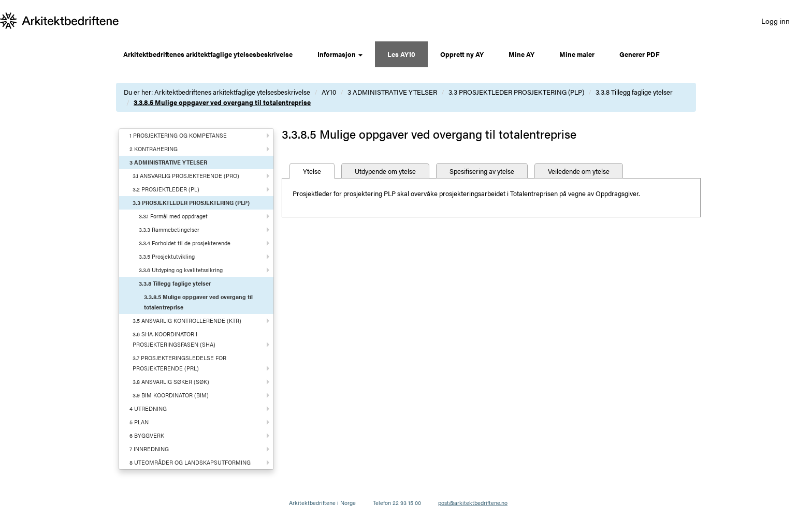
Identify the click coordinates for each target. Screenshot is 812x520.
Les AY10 (401, 54)
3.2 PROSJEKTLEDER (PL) (166, 189)
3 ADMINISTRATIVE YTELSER (392, 92)
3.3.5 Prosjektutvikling (167, 256)
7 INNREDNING (149, 449)
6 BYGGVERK (147, 435)
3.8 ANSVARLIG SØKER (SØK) (171, 382)
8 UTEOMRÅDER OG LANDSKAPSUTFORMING (190, 462)
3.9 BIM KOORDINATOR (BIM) (171, 395)
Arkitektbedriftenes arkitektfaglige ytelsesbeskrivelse (208, 54)
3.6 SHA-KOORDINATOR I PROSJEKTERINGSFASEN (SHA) (174, 339)
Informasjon (340, 54)
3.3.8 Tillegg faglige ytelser (634, 92)
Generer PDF (640, 54)
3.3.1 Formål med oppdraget (173, 216)
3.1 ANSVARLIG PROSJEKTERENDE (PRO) (186, 176)
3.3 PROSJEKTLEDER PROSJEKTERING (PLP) (516, 92)
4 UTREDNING (148, 408)
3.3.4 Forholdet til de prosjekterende (185, 243)
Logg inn (775, 21)
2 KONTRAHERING (154, 149)
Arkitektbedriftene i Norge (322, 503)
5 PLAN (139, 422)
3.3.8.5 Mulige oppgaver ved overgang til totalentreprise (222, 102)
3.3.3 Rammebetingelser (169, 229)
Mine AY (521, 54)
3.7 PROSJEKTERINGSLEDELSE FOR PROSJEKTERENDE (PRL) (179, 363)
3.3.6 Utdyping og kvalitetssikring (181, 270)
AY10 (329, 92)
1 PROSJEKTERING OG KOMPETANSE (178, 135)
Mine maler (577, 54)
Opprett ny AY (462, 54)
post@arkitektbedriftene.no (473, 503)
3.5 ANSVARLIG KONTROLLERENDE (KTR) (187, 321)
